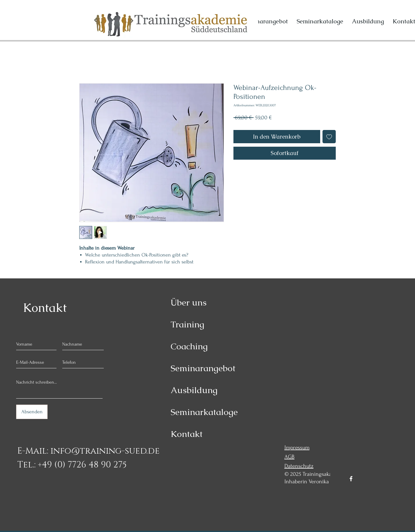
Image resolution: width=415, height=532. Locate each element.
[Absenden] (32, 412)
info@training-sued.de (105, 451)
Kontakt (187, 434)
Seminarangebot (203, 368)
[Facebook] (351, 479)
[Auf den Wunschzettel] (329, 137)
